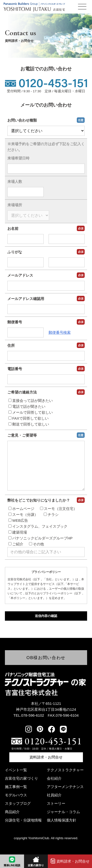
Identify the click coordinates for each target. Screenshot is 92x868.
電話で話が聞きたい (27, 406)
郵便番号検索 (60, 332)
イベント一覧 (16, 770)
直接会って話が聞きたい (31, 401)
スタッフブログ (18, 803)
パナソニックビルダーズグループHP (40, 548)
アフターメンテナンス (65, 787)
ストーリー (56, 803)
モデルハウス (16, 795)
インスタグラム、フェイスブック (38, 536)
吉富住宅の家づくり (21, 778)
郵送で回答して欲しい (29, 424)
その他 (36, 554)
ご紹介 (16, 554)
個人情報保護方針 (62, 820)
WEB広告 (18, 530)
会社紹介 (54, 778)
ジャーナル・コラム (63, 812)
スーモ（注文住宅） (59, 518)
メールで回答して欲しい (31, 412)
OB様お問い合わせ (46, 658)
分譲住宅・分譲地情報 (23, 820)
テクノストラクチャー (65, 770)
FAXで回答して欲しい (28, 418)
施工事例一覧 (16, 787)
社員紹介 (54, 795)
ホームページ (21, 518)
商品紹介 (12, 812)
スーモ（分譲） (23, 524)
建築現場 (18, 542)
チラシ (51, 524)
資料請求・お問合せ (46, 757)
